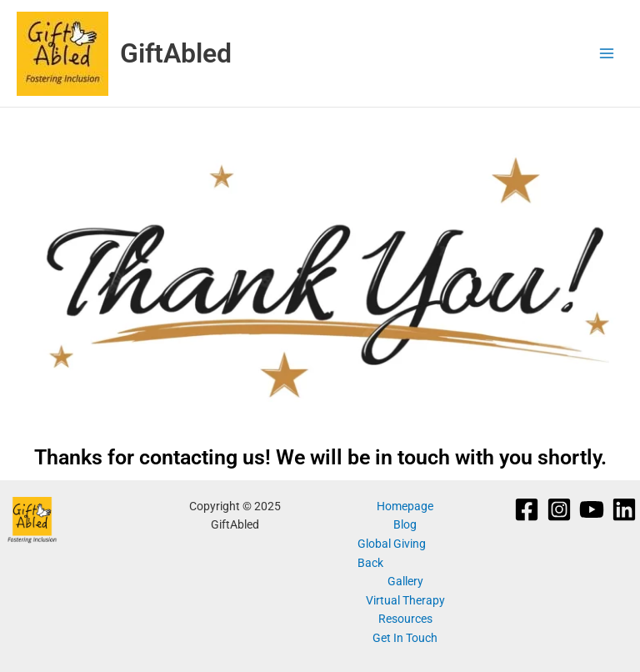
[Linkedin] (624, 509)
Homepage (405, 506)
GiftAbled (176, 53)
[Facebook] (527, 509)
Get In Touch (405, 638)
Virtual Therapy (405, 600)
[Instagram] (559, 509)
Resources (405, 619)
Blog (405, 524)
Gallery (405, 581)
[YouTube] (592, 509)
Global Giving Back (392, 553)
